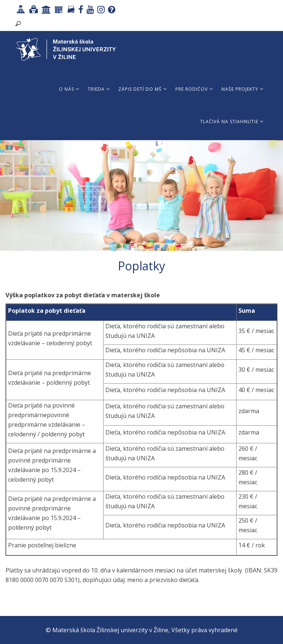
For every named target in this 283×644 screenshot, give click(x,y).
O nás (69, 89)
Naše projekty (242, 89)
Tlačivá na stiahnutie (232, 122)
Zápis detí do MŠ (143, 89)
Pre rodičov (194, 89)
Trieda (99, 89)
